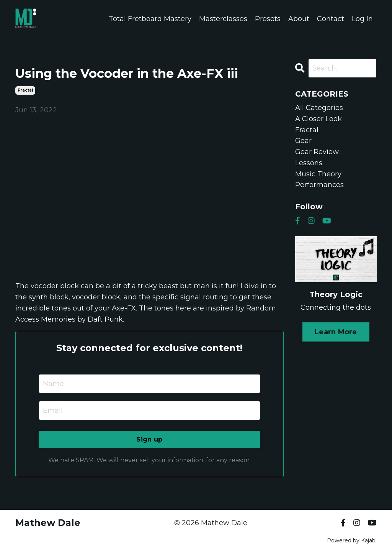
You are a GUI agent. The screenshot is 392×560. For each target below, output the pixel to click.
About (299, 19)
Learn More (336, 332)
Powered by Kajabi (352, 540)
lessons (309, 163)
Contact (331, 19)
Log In (362, 19)
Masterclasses (223, 19)
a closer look (318, 119)
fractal (25, 90)
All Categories (319, 108)
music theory (318, 174)
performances (319, 185)
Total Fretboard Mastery (150, 19)
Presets (268, 19)
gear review (317, 152)
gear (303, 141)
